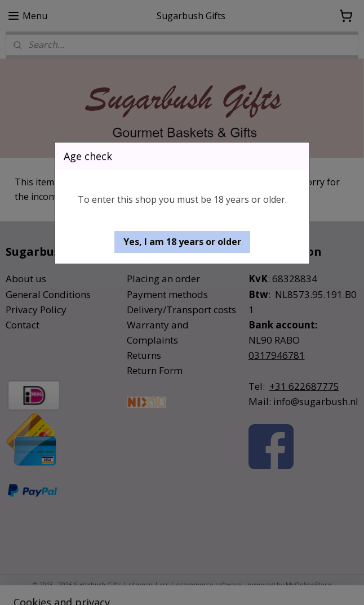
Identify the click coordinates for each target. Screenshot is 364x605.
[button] (182, 242)
